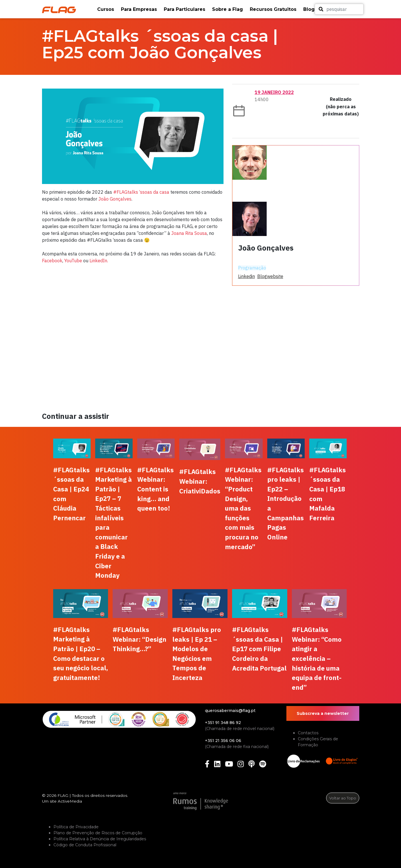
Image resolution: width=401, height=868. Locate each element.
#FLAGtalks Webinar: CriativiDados (200, 481)
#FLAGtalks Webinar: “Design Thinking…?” (139, 639)
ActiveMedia (70, 801)
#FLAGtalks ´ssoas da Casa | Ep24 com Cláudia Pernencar (71, 494)
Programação (252, 268)
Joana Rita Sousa (189, 233)
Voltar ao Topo (343, 798)
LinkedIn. (99, 261)
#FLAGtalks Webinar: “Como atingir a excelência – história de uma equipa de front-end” (317, 658)
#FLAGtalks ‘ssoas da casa (141, 192)
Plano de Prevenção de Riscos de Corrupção (98, 833)
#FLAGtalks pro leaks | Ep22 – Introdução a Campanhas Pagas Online (286, 503)
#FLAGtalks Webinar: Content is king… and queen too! (155, 489)
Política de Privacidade (76, 827)
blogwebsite (270, 276)
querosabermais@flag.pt (230, 711)
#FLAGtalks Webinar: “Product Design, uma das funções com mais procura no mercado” (243, 508)
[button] (106, 9)
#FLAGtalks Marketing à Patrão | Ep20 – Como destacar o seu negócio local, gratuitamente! (81, 654)
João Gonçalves (115, 199)
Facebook (52, 261)
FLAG (63, 795)
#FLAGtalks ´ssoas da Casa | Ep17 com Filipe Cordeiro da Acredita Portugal (259, 649)
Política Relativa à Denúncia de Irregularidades (100, 839)
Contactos (308, 733)
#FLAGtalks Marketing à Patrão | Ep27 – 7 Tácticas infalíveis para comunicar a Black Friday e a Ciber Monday (113, 523)
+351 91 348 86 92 (223, 723)
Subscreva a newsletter (323, 713)
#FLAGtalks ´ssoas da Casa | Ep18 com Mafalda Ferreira (328, 494)
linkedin (247, 276)
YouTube (73, 261)
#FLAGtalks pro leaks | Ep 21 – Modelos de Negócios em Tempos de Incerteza (197, 654)
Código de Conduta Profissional (85, 845)
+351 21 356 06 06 (223, 741)
